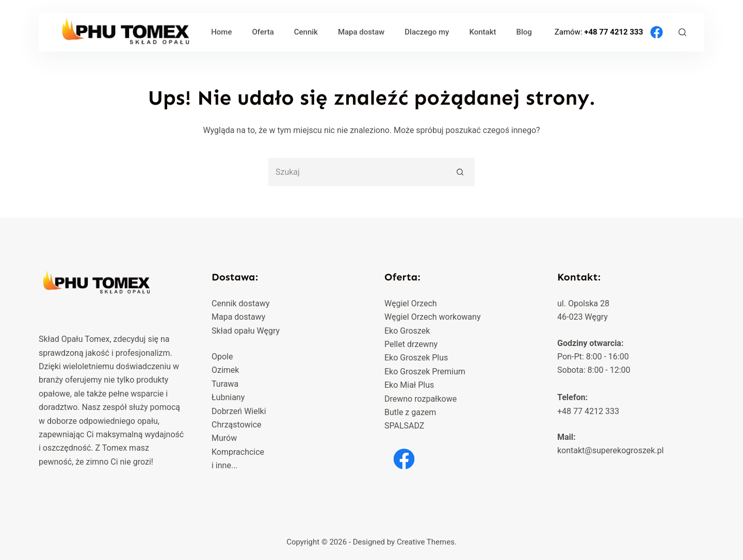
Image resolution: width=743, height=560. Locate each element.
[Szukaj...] (357, 172)
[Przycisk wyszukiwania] (461, 172)
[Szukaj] (682, 32)
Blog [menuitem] (524, 32)
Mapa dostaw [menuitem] (361, 32)
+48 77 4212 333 (615, 31)
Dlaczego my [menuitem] (427, 32)
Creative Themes (426, 542)
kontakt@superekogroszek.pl (610, 450)
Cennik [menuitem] (306, 32)
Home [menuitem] (221, 32)
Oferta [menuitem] (263, 32)
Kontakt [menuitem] (482, 32)
